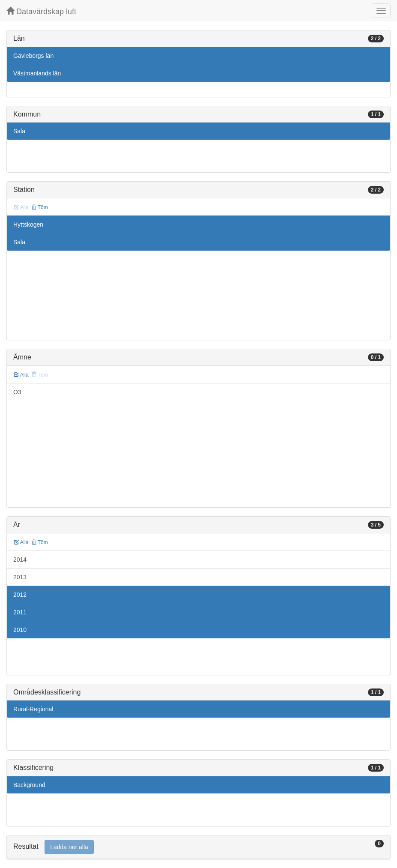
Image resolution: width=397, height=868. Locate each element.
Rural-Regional (33, 709)
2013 (20, 577)
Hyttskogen (28, 224)
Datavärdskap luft (41, 11)
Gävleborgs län (33, 56)
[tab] (198, 847)
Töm (40, 207)
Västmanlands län (37, 73)
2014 (20, 560)
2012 (20, 595)
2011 (20, 612)
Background (29, 785)
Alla (21, 375)
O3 (17, 392)
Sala (19, 131)
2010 (20, 630)
